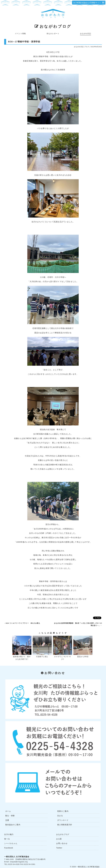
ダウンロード (63, 820)
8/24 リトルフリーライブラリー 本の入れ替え (23, 623)
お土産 (59, 839)
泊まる (60, 816)
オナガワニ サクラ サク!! (63, 658)
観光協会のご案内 (13, 825)
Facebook (9, 848)
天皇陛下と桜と (42, 657)
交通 (7, 820)
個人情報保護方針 (65, 825)
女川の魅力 (9, 834)
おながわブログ (56, 26)
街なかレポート (53, 34)
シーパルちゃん (11, 843)
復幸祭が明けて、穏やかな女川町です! (22, 658)
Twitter (59, 848)
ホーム (8, 811)
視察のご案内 (63, 811)
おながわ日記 (86, 34)
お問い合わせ (62, 843)
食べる (7, 839)
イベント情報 (20, 34)
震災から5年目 (83, 657)
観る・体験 (10, 816)
